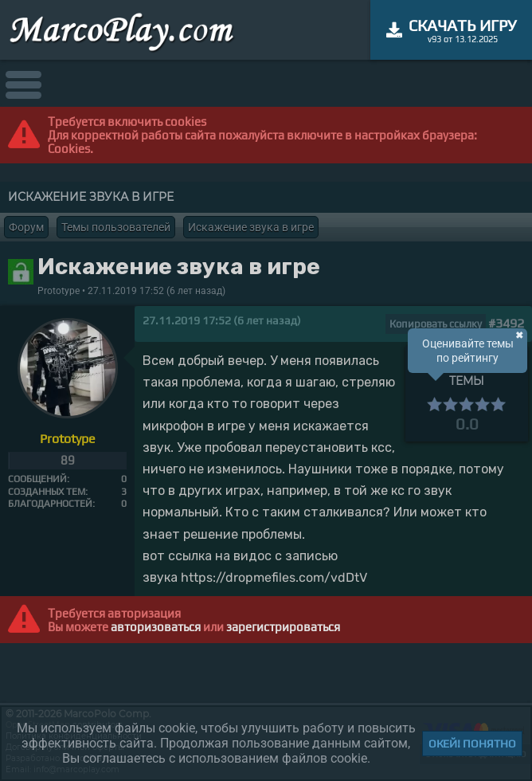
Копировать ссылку (436, 324)
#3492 (506, 323)
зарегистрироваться (283, 627)
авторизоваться (156, 627)
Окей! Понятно (472, 744)
